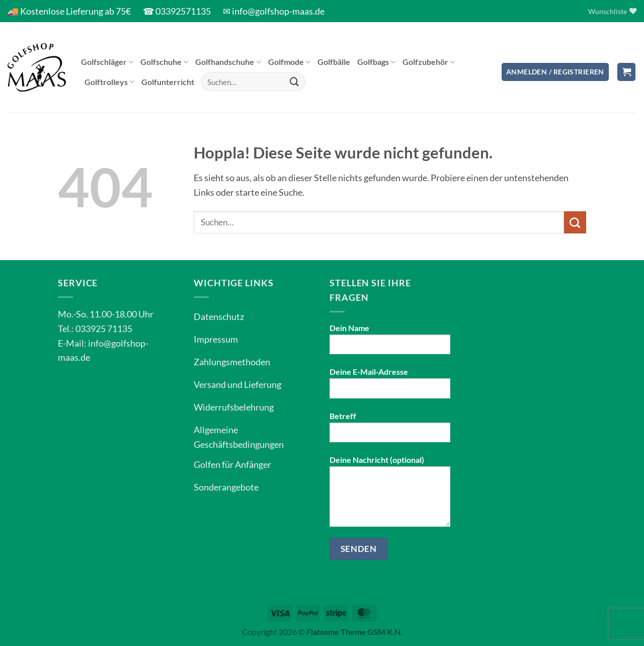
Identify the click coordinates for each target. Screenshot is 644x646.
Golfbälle (334, 62)
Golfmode (289, 62)
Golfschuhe (164, 62)
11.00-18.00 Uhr (122, 314)
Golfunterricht (168, 82)
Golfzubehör (429, 62)
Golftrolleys (109, 82)
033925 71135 (104, 329)
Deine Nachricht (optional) (390, 495)
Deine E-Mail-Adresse (390, 386)
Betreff (390, 431)
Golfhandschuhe (228, 62)
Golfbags (376, 62)
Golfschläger (107, 62)
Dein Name (390, 343)
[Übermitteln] (295, 82)
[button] (555, 72)
